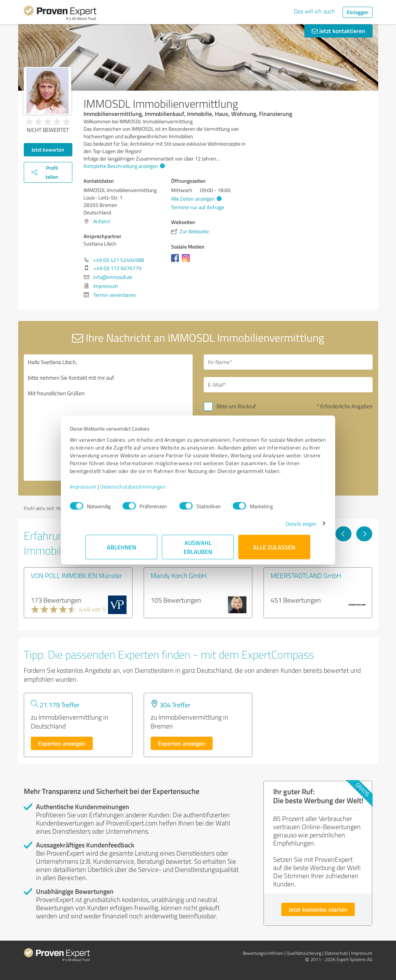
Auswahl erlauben (198, 551)
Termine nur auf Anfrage (198, 207)
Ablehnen (122, 551)
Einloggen (358, 12)
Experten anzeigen (62, 743)
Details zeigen (285, 527)
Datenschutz (336, 953)
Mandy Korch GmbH (179, 575)
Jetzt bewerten (48, 150)
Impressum (99, 490)
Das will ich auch (315, 11)
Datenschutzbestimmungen (149, 490)
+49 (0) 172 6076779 (117, 268)
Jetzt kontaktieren (338, 31)
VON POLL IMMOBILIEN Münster (76, 575)
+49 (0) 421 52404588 (119, 260)
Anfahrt (102, 221)
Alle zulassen (275, 551)
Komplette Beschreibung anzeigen (123, 166)
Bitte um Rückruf (236, 406)
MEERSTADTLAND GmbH (306, 575)
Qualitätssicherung (304, 953)
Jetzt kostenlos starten (318, 909)
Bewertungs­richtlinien (263, 953)
